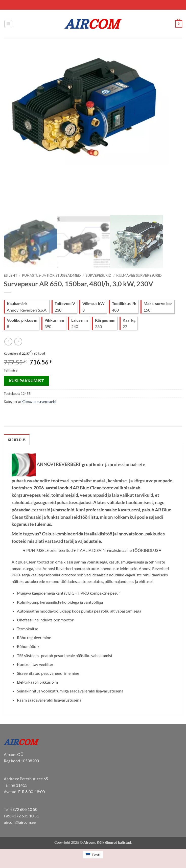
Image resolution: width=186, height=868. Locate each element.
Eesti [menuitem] (96, 855)
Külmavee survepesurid (139, 275)
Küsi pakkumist (27, 381)
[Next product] (8, 342)
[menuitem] (93, 855)
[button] (8, 24)
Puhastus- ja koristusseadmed (51, 275)
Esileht (10, 275)
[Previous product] (18, 342)
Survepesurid (99, 275)
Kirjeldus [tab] (17, 440)
